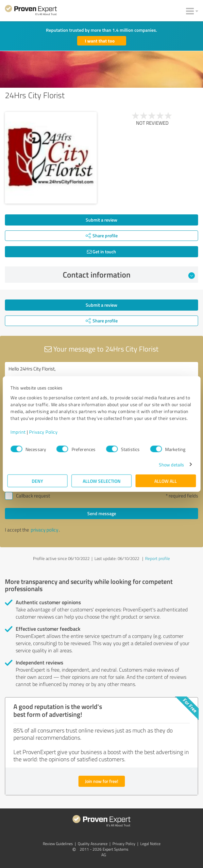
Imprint (18, 432)
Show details (171, 464)
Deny (37, 481)
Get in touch (101, 252)
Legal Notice (150, 844)
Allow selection (102, 481)
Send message (102, 513)
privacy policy (44, 530)
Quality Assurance (93, 844)
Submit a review (101, 220)
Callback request (33, 496)
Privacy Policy (43, 432)
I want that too (100, 41)
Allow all (166, 481)
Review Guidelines (58, 844)
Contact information (129, 275)
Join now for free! (102, 781)
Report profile (158, 558)
